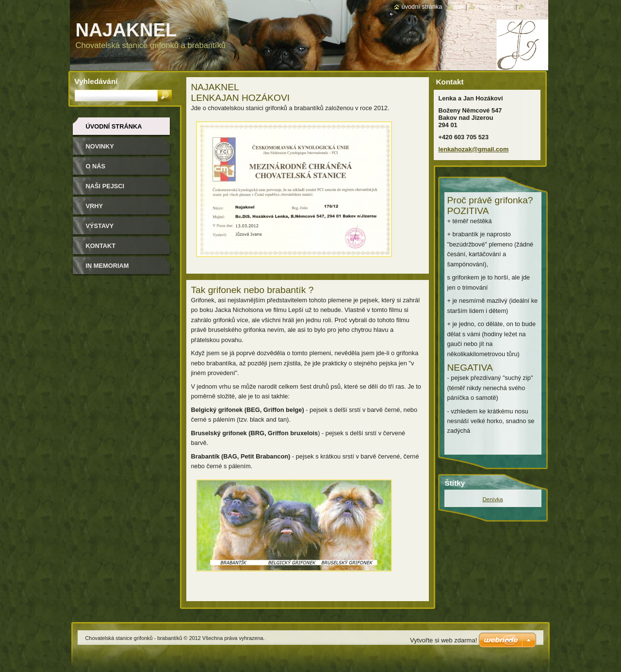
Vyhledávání (96, 81)
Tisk (459, 7)
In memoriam (107, 266)
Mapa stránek (495, 7)
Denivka (492, 499)
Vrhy (95, 206)
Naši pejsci (105, 186)
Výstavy (100, 226)
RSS (530, 7)
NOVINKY (100, 146)
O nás (96, 166)
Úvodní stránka (114, 126)
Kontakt (101, 246)
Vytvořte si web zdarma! (443, 640)
